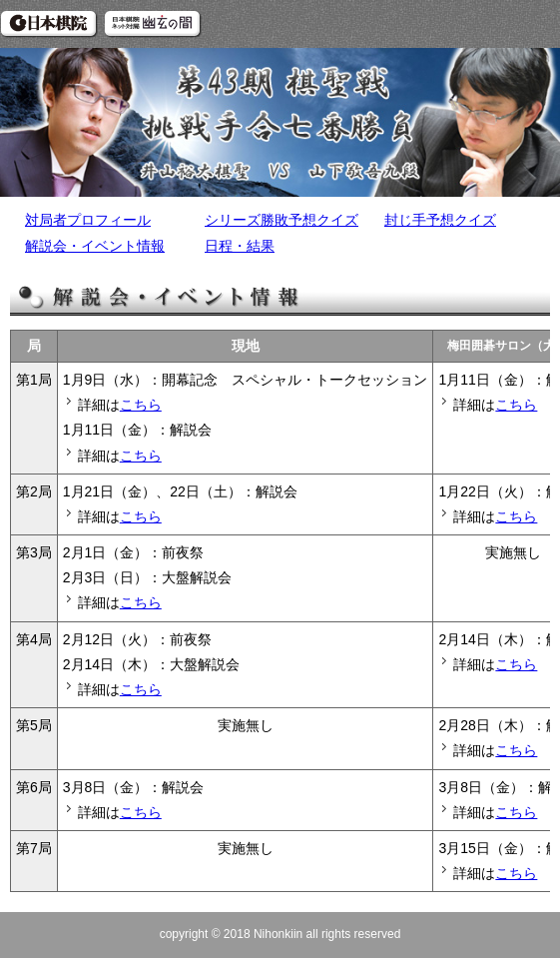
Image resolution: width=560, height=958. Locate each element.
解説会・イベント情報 (95, 246)
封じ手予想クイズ (440, 220)
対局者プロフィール (88, 220)
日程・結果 (240, 246)
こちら (141, 405)
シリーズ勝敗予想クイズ (281, 220)
